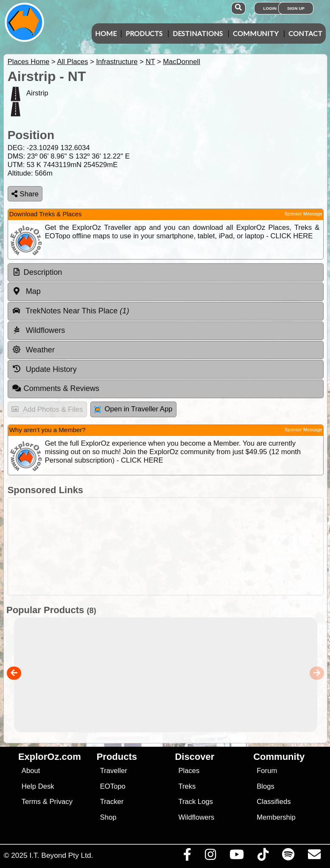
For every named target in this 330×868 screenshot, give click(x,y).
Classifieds (274, 802)
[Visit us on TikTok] (263, 857)
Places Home (29, 62)
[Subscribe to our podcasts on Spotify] (288, 857)
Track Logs (196, 802)
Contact (305, 33)
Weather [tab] (33, 350)
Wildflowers (196, 817)
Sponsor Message (303, 214)
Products (144, 33)
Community (256, 33)
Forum (267, 771)
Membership (276, 817)
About (31, 771)
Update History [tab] (44, 369)
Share (25, 194)
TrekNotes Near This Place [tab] (71, 311)
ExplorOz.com (50, 757)
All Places (73, 62)
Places (189, 771)
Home (106, 33)
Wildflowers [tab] (39, 330)
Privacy (61, 802)
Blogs (266, 786)
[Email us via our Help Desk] (314, 857)
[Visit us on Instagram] (210, 857)
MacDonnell (182, 62)
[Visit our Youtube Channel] (236, 857)
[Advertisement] (164, 546)
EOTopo (113, 786)
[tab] (166, 273)
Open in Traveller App (133, 409)
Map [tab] (26, 291)
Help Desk (38, 786)
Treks (187, 786)
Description (43, 272)
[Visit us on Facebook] (187, 857)
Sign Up (296, 8)
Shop (108, 817)
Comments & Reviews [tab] (56, 388)
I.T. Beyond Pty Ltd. (61, 855)
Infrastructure (117, 62)
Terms (31, 802)
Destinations (198, 33)
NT (150, 62)
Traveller (114, 771)
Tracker (112, 802)
